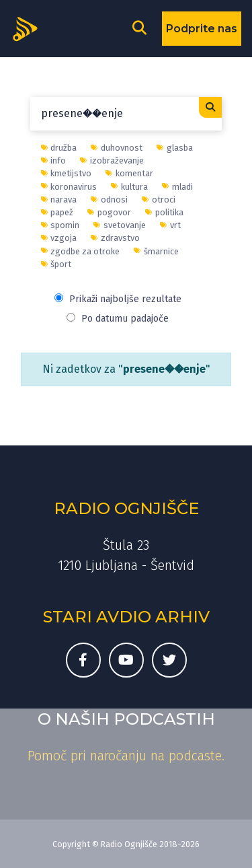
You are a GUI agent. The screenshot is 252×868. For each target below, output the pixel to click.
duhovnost (117, 148)
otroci (159, 200)
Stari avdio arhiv (126, 617)
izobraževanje (112, 160)
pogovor (109, 212)
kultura (129, 187)
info (54, 160)
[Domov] (30, 28)
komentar (129, 173)
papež (57, 212)
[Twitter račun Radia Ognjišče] (169, 660)
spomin (60, 225)
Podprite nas (202, 29)
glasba (175, 148)
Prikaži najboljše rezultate (118, 299)
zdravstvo (115, 238)
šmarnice (156, 251)
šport (56, 264)
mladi (177, 187)
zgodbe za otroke (81, 251)
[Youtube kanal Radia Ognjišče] (126, 660)
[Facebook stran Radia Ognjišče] (83, 660)
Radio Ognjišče (126, 508)
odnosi (109, 200)
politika (164, 212)
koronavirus (69, 187)
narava (59, 200)
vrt (170, 225)
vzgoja (59, 238)
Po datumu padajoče (118, 319)
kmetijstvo (67, 173)
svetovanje (120, 225)
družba (59, 148)
